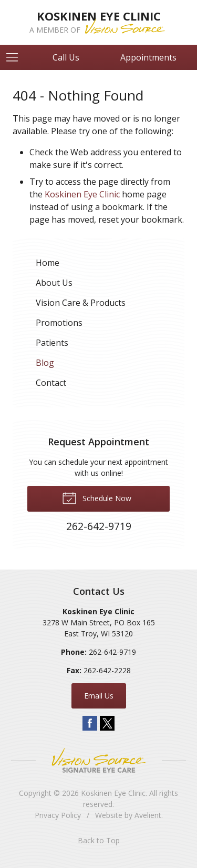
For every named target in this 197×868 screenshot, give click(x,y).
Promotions (59, 323)
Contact (51, 383)
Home (48, 263)
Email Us (99, 696)
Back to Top (99, 840)
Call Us (66, 57)
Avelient (148, 815)
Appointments (148, 57)
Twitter (107, 723)
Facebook (90, 723)
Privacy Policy (58, 815)
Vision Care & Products (81, 303)
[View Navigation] (16, 57)
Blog (45, 363)
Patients (52, 343)
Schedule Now (97, 497)
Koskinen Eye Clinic (82, 194)
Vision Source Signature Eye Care (99, 760)
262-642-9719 (112, 652)
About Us (54, 283)
